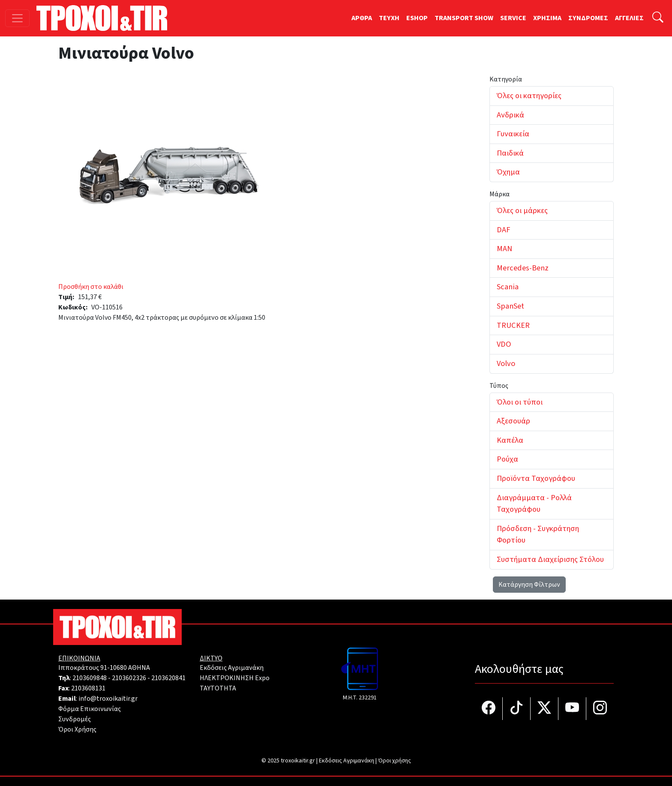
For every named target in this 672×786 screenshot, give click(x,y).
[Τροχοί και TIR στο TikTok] (517, 709)
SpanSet (510, 306)
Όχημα (508, 172)
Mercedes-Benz (523, 268)
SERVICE (513, 18)
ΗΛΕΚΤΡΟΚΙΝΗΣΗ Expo (235, 678)
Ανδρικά (510, 115)
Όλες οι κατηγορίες (529, 96)
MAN (504, 249)
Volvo (506, 363)
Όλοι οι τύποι (520, 402)
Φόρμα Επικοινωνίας (90, 709)
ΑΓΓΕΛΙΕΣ (629, 18)
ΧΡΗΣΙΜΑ (547, 18)
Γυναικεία (513, 134)
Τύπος (499, 386)
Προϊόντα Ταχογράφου (536, 478)
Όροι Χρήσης (77, 729)
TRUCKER (513, 325)
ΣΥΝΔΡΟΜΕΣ (588, 18)
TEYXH (389, 18)
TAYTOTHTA (218, 688)
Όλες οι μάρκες (522, 210)
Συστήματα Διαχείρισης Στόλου (550, 559)
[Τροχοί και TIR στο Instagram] (600, 709)
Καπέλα (510, 440)
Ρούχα (507, 459)
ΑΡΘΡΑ (362, 18)
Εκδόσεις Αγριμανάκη (232, 668)
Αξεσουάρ (513, 421)
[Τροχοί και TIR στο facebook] (489, 709)
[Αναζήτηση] (658, 18)
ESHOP (417, 18)
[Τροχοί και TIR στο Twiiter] (544, 709)
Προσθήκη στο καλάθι (91, 287)
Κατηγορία (506, 79)
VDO (504, 344)
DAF (503, 230)
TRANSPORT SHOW (464, 18)
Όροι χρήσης (394, 761)
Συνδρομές (75, 719)
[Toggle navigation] (17, 18)
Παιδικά (510, 153)
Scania (508, 287)
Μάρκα (499, 194)
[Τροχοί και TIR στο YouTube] (572, 709)
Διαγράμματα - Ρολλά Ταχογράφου (534, 504)
